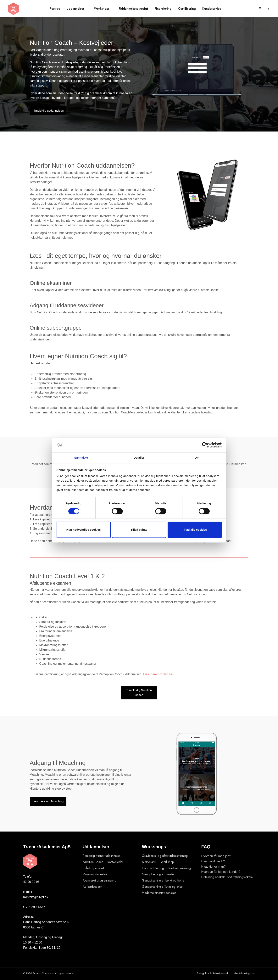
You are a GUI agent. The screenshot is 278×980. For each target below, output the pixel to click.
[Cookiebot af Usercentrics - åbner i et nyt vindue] (205, 445)
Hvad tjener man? (214, 867)
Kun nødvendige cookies (84, 530)
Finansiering (163, 9)
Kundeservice (212, 9)
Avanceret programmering (99, 880)
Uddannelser (75, 9)
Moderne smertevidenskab (159, 893)
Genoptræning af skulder (158, 874)
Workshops (102, 9)
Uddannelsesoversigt (134, 9)
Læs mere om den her (158, 674)
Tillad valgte (139, 530)
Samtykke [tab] (81, 458)
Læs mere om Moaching (48, 801)
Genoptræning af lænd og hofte (163, 880)
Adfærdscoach (92, 887)
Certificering (187, 9)
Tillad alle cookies (194, 530)
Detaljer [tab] (139, 458)
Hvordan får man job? (216, 856)
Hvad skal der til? (213, 861)
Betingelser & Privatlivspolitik (213, 973)
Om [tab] (197, 458)
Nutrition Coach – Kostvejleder (103, 862)
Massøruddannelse (95, 874)
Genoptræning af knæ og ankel (163, 887)
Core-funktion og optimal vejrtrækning (166, 868)
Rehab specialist (93, 868)
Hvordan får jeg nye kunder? (221, 872)
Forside (55, 9)
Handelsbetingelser (244, 973)
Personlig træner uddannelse (102, 856)
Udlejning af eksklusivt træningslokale (227, 877)
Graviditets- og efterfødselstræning (165, 856)
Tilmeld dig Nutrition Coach (139, 693)
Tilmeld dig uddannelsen (48, 111)
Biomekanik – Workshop (158, 862)
